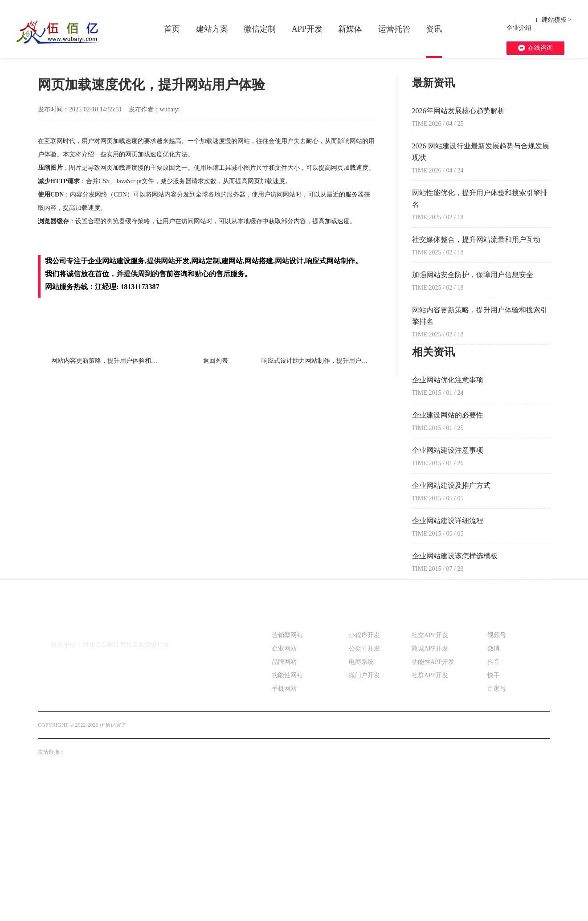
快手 (494, 813)
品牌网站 (284, 800)
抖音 (494, 800)
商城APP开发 (430, 786)
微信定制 (260, 29)
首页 (172, 29)
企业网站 (284, 786)
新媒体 (350, 29)
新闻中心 (113, 185)
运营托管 (394, 29)
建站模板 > (557, 20)
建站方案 (212, 29)
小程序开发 (364, 773)
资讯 (434, 29)
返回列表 (210, 499)
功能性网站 (287, 813)
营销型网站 (287, 773)
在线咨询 (535, 37)
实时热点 (145, 185)
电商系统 (361, 800)
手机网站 (284, 826)
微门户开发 (364, 813)
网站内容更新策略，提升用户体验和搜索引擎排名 (98, 499)
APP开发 (307, 29)
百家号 (497, 826)
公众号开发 (364, 786)
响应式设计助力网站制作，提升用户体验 (322, 499)
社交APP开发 (430, 773)
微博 (494, 786)
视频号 (497, 773)
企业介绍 (519, 20)
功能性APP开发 (433, 800)
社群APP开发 (430, 813)
